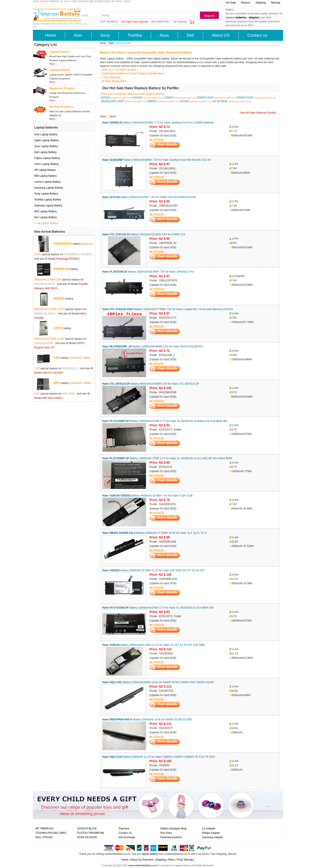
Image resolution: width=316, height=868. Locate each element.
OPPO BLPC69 (43, 343)
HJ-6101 (137, 98)
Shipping (261, 3)
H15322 (106, 98)
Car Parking (179, 22)
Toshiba (135, 35)
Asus (164, 35)
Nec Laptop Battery (46, 217)
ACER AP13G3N (87, 837)
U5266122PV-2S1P (112, 101)
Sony (105, 35)
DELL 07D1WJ (44, 837)
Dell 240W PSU (160, 22)
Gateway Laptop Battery (48, 205)
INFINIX (59, 298)
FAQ (180, 860)
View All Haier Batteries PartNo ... (259, 113)
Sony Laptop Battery (46, 194)
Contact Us (125, 833)
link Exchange (127, 837)
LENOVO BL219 (87, 829)
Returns (246, 3)
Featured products (171, 837)
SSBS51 (152, 101)
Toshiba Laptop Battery (48, 200)
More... (53, 64)
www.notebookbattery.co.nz (143, 865)
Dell (190, 35)
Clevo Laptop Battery (47, 164)
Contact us (257, 35)
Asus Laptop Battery (46, 146)
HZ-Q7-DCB (220, 101)
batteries (241, 18)
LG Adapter (209, 829)
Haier (112, 43)
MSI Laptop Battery (46, 211)
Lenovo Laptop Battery (48, 182)
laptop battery (150, 854)
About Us (136, 860)
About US (221, 35)
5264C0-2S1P (205, 98)
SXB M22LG (70, 368)
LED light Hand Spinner (135, 22)
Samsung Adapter (213, 837)
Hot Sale (231, 3)
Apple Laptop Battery (47, 140)
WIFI (57, 383)
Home (51, 35)
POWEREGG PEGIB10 (78, 254)
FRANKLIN (61, 269)
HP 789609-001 (45, 829)
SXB (57, 358)
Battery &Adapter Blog (173, 829)
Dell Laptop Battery (45, 152)
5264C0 (169, 98)
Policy (171, 860)
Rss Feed (166, 833)
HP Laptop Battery (45, 170)
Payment (124, 829)
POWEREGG (63, 244)
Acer (78, 35)
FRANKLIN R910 (44, 284)
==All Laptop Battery (46, 223)
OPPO (58, 328)
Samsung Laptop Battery (49, 188)
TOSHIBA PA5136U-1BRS (51, 833)
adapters (254, 18)
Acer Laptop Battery (46, 134)
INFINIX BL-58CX (45, 314)
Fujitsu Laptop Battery (47, 158)
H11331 (185, 101)
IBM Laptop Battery (46, 176)
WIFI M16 (68, 394)
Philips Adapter (211, 833)
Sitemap (275, 3)
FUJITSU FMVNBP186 (91, 833)
